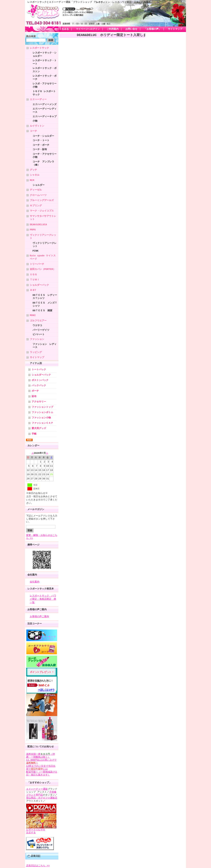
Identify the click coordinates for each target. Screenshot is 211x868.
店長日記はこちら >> (38, 865)
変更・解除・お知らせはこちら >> (42, 537)
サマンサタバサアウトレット (43, 218)
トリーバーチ (37, 264)
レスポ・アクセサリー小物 (45, 85)
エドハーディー (38, 99)
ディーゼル (36, 190)
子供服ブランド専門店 (41, 793)
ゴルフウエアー (38, 321)
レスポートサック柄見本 (41, 589)
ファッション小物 (41, 418)
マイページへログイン (88, 29)
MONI (33, 315)
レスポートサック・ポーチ (45, 77)
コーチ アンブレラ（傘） (43, 163)
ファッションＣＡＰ (42, 423)
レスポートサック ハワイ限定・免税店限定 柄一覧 (43, 599)
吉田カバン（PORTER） (43, 269)
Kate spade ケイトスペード (43, 257)
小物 (35, 121)
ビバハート (39, 334)
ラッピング (36, 352)
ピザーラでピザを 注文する (36, 831)
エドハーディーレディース (45, 110)
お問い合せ (131, 29)
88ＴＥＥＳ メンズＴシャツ (45, 304)
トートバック (39, 370)
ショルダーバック (39, 285)
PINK (36, 251)
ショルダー (39, 185)
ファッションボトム (42, 413)
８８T (33, 290)
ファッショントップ (42, 407)
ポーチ (35, 391)
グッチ (33, 170)
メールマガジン (36, 509)
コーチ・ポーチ (41, 145)
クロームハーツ (38, 195)
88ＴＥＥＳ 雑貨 (42, 311)
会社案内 (32, 575)
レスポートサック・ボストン (45, 70)
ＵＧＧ (33, 275)
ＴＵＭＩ (35, 280)
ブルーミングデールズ (42, 200)
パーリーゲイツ (41, 330)
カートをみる (62, 29)
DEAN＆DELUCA (38, 225)
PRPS (33, 230)
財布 (34, 397)
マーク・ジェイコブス (42, 211)
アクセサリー (39, 402)
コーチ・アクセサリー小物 (45, 156)
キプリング (36, 206)
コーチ (33, 131)
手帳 (34, 434)
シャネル (35, 175)
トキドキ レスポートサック (44, 93)
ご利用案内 (113, 29)
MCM (32, 180)
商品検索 (31, 37)
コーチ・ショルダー (43, 136)
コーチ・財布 (40, 149)
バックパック (39, 386)
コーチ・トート (41, 140)
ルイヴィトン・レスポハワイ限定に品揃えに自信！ (123, 2)
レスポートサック (39, 48)
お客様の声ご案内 (37, 609)
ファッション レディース (45, 346)
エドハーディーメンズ (45, 104)
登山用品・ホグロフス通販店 (42, 797)
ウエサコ (37, 325)
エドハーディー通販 (37, 788)
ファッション (37, 339)
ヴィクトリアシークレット (43, 237)
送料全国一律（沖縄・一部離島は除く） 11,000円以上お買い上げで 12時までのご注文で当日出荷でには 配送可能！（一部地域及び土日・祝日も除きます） (42, 764)
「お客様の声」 (153, 29)
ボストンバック (40, 380)
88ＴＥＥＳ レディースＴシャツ (45, 297)
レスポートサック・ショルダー (45, 54)
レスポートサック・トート (45, 62)
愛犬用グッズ (39, 428)
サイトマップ (175, 29)
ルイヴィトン (37, 126)
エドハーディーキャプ (45, 116)
